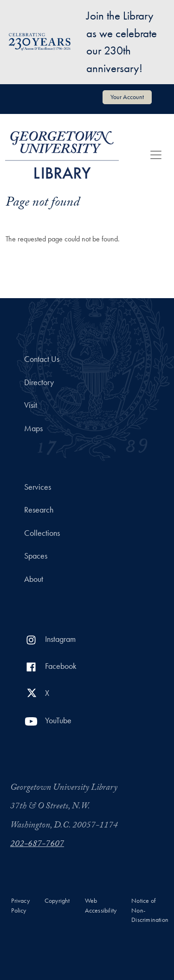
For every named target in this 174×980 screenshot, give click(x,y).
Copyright (57, 901)
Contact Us (42, 359)
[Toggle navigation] (156, 155)
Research (39, 510)
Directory (39, 382)
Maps (33, 428)
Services (38, 487)
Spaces (36, 556)
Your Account (127, 97)
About (34, 579)
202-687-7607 (37, 845)
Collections (42, 533)
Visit (31, 405)
